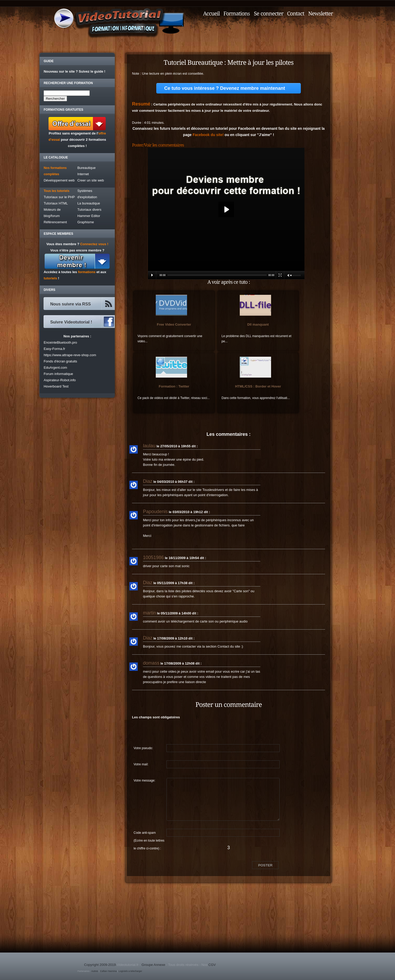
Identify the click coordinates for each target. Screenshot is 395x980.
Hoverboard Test (56, 386)
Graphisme (86, 222)
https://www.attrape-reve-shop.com (70, 355)
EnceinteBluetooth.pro (60, 342)
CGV (212, 965)
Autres (95, 971)
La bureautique (89, 203)
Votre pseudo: (143, 748)
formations (87, 272)
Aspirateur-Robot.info (60, 380)
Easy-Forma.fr (54, 349)
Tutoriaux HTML (56, 203)
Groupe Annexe (153, 965)
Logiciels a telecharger (130, 971)
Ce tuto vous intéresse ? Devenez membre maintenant (225, 88)
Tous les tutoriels (56, 191)
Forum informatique (58, 374)
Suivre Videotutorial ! (71, 322)
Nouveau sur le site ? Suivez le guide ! (74, 71)
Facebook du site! (208, 135)
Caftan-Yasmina (108, 971)
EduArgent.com (55, 368)
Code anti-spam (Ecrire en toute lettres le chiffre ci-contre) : (149, 834)
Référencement (55, 222)
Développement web (59, 180)
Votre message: (144, 781)
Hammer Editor (89, 216)
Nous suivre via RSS (70, 304)
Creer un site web (91, 180)
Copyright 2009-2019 (100, 965)
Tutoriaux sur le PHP (59, 197)
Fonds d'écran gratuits (60, 361)
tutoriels (50, 278)
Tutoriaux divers (89, 210)
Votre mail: (141, 764)
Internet (83, 174)
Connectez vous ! (94, 244)
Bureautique (86, 168)
